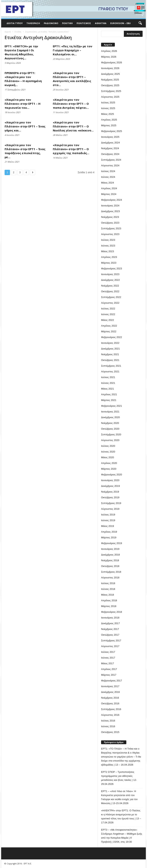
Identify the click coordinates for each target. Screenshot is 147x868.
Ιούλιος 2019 (108, 515)
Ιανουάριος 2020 (110, 480)
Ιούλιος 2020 (108, 446)
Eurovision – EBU (120, 23)
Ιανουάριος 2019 (110, 549)
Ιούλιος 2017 (108, 652)
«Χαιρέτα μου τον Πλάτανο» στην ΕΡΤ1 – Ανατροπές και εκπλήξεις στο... (72, 79)
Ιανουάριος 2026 (110, 68)
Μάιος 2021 (107, 389)
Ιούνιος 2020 (108, 452)
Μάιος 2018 (107, 595)
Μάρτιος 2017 (109, 675)
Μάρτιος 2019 (109, 537)
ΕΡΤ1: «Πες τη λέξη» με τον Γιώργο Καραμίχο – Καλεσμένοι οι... (73, 50)
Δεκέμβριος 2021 (110, 349)
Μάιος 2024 (107, 183)
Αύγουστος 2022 (110, 303)
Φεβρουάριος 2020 (111, 475)
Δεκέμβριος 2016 (110, 692)
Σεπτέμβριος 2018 (111, 572)
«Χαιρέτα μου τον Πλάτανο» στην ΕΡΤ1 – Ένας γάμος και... (25, 126)
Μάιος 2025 (107, 114)
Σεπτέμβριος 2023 (111, 228)
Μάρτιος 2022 (109, 331)
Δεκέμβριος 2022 (110, 280)
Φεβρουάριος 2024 (111, 200)
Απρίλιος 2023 (109, 257)
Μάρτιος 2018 (109, 606)
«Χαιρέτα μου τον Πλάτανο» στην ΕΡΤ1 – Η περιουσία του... (22, 104)
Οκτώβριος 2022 (110, 291)
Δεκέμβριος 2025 (110, 74)
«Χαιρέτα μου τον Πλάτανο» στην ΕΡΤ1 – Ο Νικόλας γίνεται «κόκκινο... (73, 126)
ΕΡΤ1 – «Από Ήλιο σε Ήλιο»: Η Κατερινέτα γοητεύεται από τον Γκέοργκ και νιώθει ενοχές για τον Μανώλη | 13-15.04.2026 (119, 797)
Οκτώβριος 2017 (110, 635)
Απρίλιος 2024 (109, 188)
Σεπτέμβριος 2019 (111, 503)
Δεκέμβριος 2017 (110, 623)
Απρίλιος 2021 (109, 394)
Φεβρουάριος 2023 (111, 269)
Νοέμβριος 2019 (110, 492)
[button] (140, 23)
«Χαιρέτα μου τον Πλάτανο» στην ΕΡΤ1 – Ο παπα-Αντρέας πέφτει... (71, 104)
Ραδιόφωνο (51, 23)
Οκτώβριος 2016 (110, 703)
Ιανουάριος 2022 (110, 343)
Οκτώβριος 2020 (110, 429)
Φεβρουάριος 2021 (111, 406)
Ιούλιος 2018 (108, 583)
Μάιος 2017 (107, 663)
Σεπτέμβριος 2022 (111, 297)
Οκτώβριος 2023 (110, 223)
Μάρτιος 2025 (109, 125)
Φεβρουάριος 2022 (111, 337)
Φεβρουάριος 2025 (111, 131)
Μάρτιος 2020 (109, 469)
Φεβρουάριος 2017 (111, 681)
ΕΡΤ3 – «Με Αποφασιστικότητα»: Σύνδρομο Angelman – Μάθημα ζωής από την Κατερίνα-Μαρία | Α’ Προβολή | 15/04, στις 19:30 (122, 836)
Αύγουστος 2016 (110, 715)
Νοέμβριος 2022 (110, 286)
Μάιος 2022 (107, 320)
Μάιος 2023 (107, 251)
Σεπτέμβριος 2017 (111, 641)
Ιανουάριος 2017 (110, 686)
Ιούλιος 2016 (108, 721)
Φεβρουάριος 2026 (111, 62)
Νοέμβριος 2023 (110, 217)
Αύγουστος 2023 (110, 234)
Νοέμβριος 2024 (110, 148)
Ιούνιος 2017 (108, 658)
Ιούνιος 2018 (108, 589)
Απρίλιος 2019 (109, 532)
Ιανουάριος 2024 (110, 206)
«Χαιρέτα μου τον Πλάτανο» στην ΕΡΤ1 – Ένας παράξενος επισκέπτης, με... (25, 151)
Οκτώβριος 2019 (110, 497)
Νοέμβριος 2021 (110, 354)
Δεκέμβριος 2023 (110, 211)
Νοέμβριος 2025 (110, 80)
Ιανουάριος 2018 (110, 618)
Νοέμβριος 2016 (110, 698)
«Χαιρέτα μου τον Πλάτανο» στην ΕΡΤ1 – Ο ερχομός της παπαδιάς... (71, 149)
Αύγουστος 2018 (110, 578)
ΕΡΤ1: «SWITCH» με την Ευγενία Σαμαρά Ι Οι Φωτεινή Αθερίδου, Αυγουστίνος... (21, 52)
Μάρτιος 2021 (109, 400)
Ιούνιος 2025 (108, 108)
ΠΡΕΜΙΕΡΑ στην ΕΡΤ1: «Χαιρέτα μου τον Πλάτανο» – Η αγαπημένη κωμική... (23, 79)
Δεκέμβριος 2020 (110, 417)
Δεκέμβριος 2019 (110, 486)
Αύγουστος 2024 (110, 165)
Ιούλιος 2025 (108, 103)
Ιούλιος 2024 (108, 171)
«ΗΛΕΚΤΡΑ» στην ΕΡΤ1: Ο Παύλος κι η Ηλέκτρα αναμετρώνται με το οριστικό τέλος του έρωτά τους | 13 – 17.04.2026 (121, 816)
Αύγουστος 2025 (110, 97)
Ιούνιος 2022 (108, 314)
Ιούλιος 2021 (108, 377)
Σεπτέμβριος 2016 (111, 709)
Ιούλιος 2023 (108, 240)
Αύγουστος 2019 (110, 509)
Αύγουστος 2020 (110, 440)
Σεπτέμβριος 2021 (111, 366)
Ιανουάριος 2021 (110, 412)
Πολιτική (67, 23)
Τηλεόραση (33, 23)
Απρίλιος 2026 (109, 51)
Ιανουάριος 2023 (110, 274)
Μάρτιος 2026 (109, 57)
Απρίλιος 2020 (109, 463)
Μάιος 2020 (107, 457)
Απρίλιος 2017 (109, 669)
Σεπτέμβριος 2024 (111, 160)
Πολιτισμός (84, 23)
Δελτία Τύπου (15, 23)
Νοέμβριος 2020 (110, 423)
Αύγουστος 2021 (110, 372)
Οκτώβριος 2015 (110, 732)
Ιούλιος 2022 (108, 309)
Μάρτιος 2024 (109, 194)
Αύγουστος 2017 (110, 646)
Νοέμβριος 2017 (110, 629)
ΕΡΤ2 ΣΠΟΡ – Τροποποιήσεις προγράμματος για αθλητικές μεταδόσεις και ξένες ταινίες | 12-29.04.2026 (119, 778)
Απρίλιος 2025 (109, 120)
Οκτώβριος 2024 (110, 154)
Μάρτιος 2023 (109, 263)
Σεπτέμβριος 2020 (111, 434)
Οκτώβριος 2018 (110, 566)
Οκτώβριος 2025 (110, 85)
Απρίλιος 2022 (109, 326)
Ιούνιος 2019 (108, 520)
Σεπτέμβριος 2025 (111, 91)
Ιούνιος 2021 (108, 383)
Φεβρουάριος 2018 (111, 612)
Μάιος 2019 (107, 526)
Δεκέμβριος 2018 (110, 555)
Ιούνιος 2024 (108, 177)
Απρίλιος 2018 (109, 600)
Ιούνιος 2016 (108, 726)
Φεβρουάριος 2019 (111, 543)
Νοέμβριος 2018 (110, 560)
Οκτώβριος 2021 (110, 360)
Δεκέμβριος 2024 (110, 143)
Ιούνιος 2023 (108, 246)
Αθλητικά (101, 23)
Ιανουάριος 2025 (110, 137)
